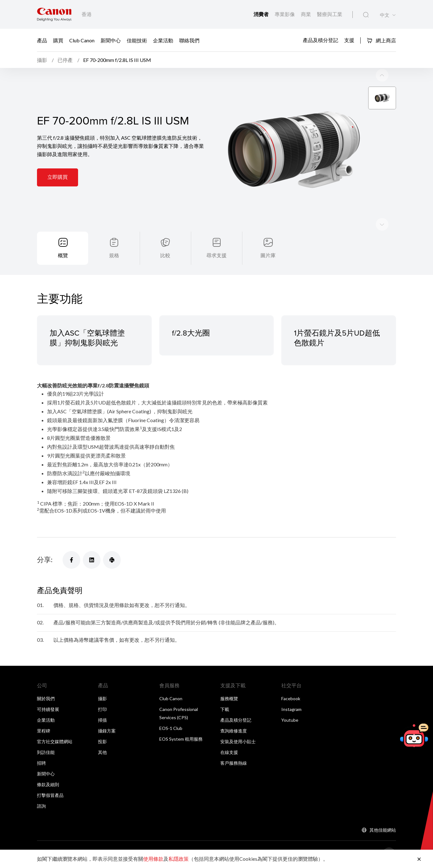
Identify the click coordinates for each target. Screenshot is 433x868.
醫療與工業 (330, 14)
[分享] (71, 560)
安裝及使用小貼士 (238, 741)
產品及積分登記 (320, 40)
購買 (58, 40)
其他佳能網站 (383, 830)
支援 (349, 40)
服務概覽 (229, 698)
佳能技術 (137, 40)
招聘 (41, 763)
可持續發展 (48, 709)
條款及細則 (48, 784)
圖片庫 (268, 255)
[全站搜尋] (366, 15)
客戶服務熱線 (234, 763)
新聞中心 (111, 40)
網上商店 (381, 40)
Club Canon (82, 40)
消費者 (262, 14)
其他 (102, 752)
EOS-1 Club (171, 728)
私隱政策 (179, 859)
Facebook (291, 698)
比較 (165, 255)
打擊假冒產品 (50, 795)
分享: (45, 559)
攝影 (102, 698)
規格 (114, 255)
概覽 (63, 255)
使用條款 (153, 859)
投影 (102, 741)
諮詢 (41, 806)
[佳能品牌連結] (54, 14)
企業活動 (163, 40)
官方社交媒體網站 (55, 741)
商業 (306, 14)
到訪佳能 (46, 752)
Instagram (291, 709)
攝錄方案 (107, 731)
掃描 (102, 720)
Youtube (290, 720)
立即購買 (58, 177)
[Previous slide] (382, 224)
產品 (42, 40)
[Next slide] (382, 75)
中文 (385, 15)
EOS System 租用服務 (181, 739)
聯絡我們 (189, 40)
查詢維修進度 (234, 731)
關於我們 (46, 698)
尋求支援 (216, 255)
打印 (102, 709)
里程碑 (44, 731)
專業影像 (285, 14)
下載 (225, 709)
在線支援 (229, 752)
